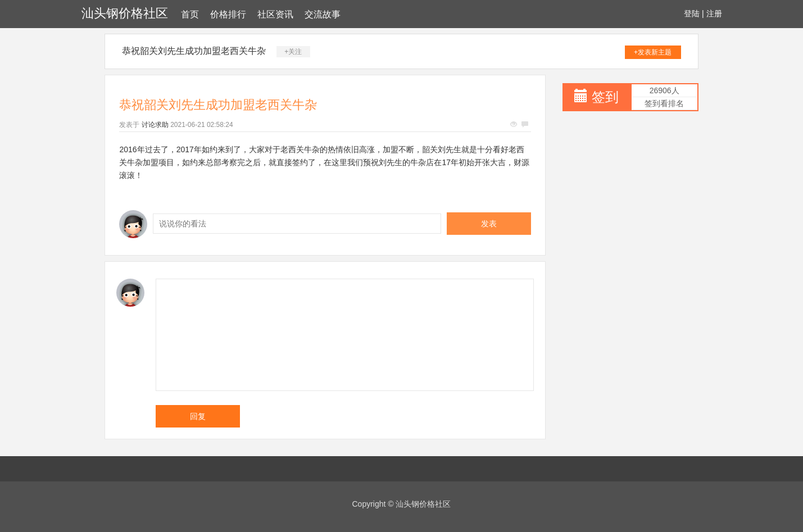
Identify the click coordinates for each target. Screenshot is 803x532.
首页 (190, 14)
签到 (605, 97)
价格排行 (228, 14)
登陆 (692, 13)
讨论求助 (155, 125)
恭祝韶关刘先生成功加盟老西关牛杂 (194, 51)
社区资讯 (275, 14)
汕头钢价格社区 (125, 13)
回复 (198, 416)
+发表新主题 (653, 52)
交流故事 (323, 14)
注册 (714, 13)
